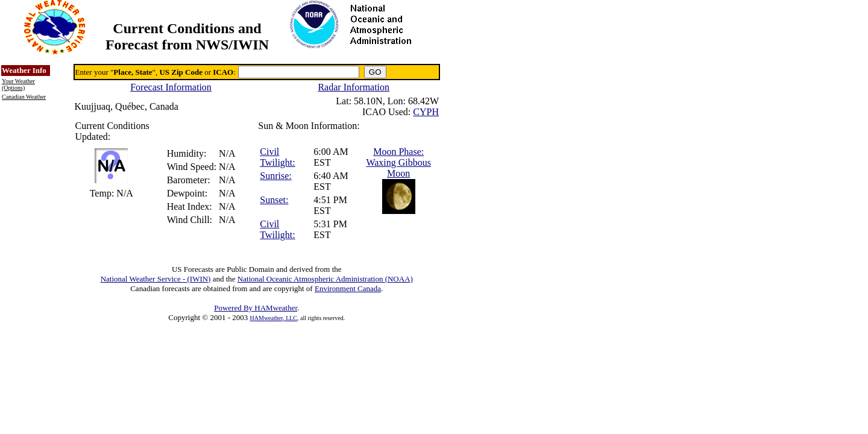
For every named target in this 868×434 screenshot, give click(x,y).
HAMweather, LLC (274, 318)
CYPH (426, 112)
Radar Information (354, 87)
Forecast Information (171, 87)
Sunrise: (275, 176)
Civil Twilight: (277, 157)
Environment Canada (348, 288)
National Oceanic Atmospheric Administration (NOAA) (325, 279)
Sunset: (274, 200)
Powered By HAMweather (256, 308)
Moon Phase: (398, 152)
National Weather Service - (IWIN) (156, 279)
